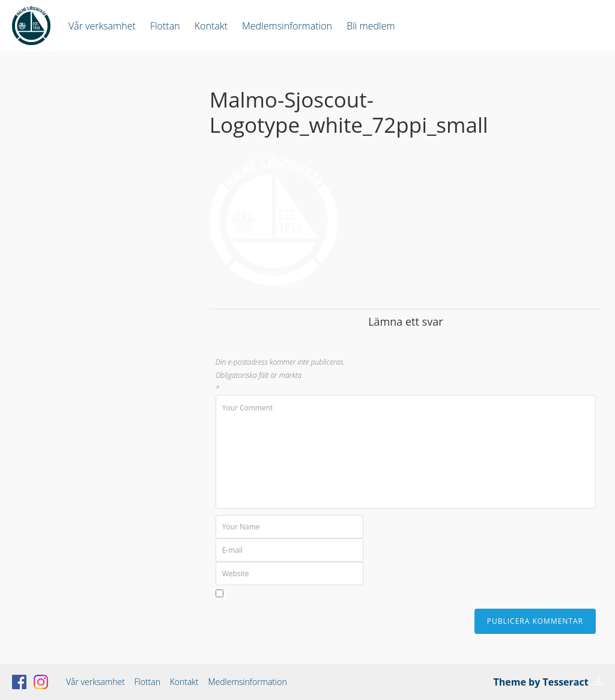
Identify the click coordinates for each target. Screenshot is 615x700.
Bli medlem (371, 26)
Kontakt (211, 26)
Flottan (165, 26)
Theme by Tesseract (541, 682)
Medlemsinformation (287, 26)
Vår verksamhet (102, 26)
